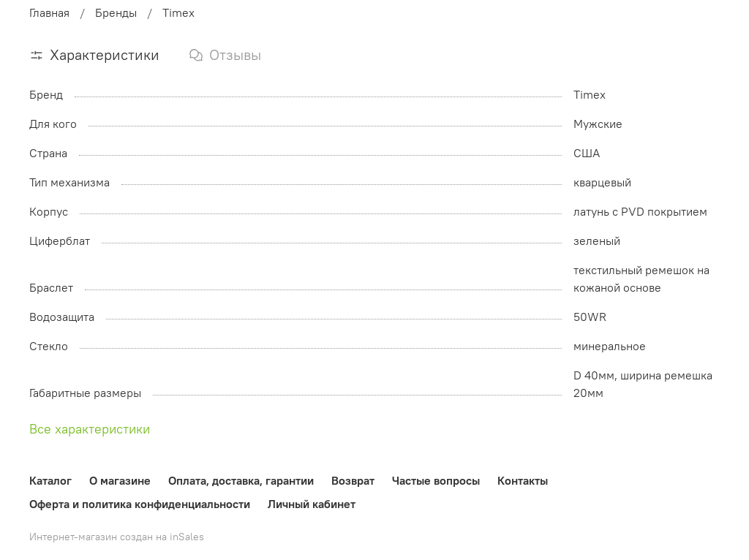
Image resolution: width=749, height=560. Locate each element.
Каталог (50, 480)
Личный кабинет (312, 504)
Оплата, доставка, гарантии (241, 480)
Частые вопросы (436, 480)
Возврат (353, 480)
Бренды (116, 12)
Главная (49, 12)
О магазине (120, 480)
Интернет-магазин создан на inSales (117, 537)
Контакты (523, 480)
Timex (178, 12)
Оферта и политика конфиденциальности (140, 504)
